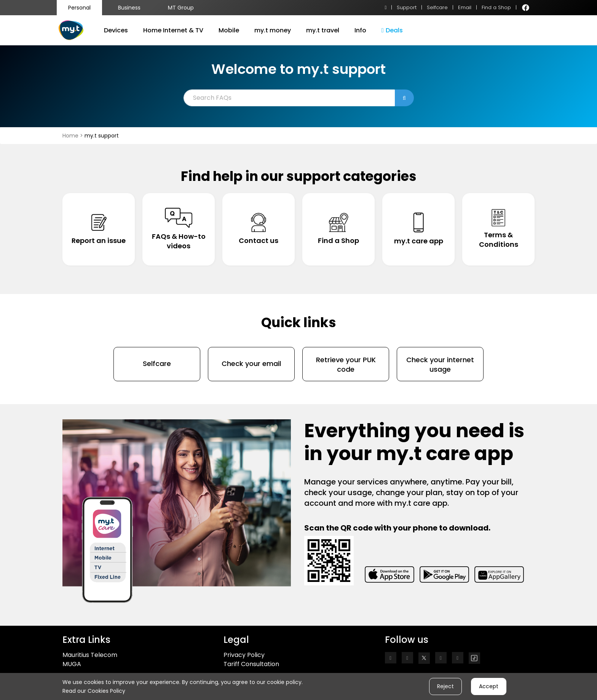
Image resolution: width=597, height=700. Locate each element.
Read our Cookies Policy (94, 691)
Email (465, 7)
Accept (489, 686)
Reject (445, 686)
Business (129, 8)
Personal (79, 8)
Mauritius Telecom (90, 655)
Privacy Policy (244, 655)
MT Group (181, 8)
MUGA (72, 664)
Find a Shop (496, 7)
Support (407, 7)
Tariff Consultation (251, 664)
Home (71, 136)
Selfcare (437, 7)
